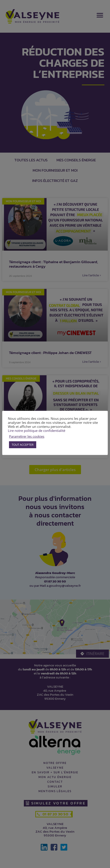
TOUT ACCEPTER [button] (23, 445)
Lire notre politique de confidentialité (37, 431)
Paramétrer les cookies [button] (27, 436)
